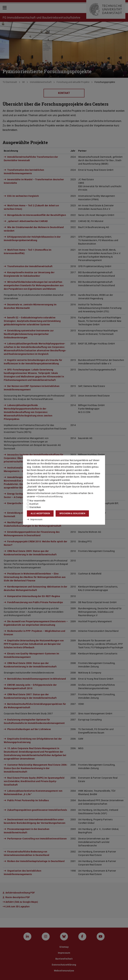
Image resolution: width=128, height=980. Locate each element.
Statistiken (34, 507)
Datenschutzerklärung (49, 497)
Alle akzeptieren (40, 513)
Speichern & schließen (72, 513)
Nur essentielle (36, 501)
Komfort (33, 504)
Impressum (35, 519)
